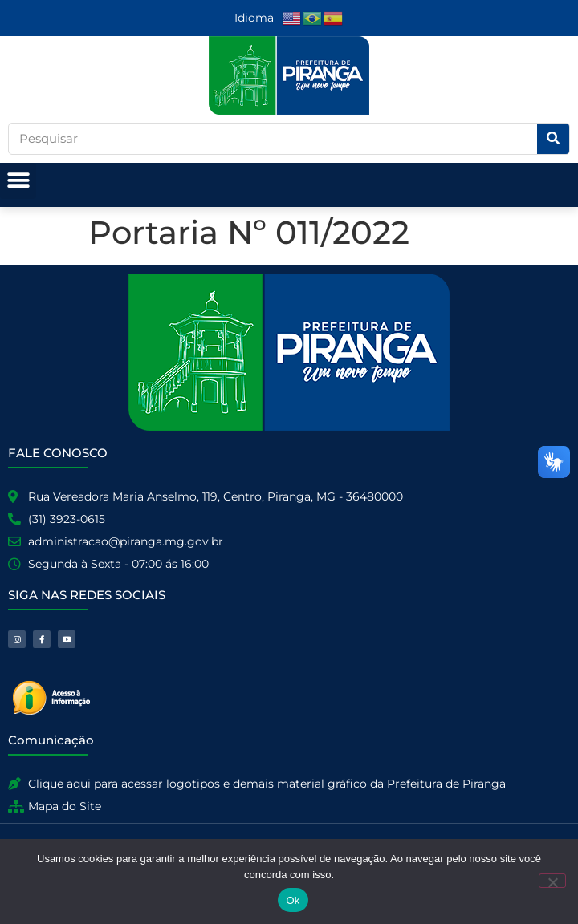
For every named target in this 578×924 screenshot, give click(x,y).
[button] (18, 181)
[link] (292, 17)
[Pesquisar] (553, 139)
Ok (293, 900)
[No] (552, 881)
